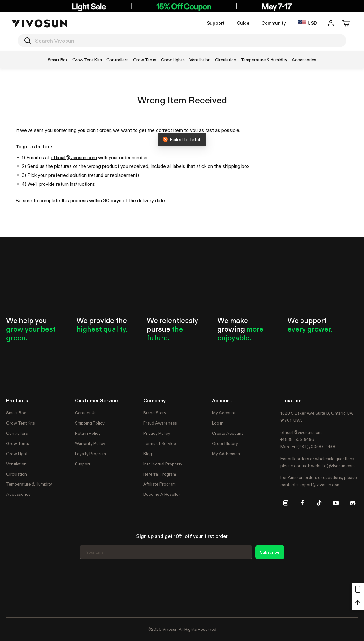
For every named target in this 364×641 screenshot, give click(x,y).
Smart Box (16, 413)
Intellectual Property (163, 464)
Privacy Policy (157, 433)
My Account (224, 413)
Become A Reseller (162, 494)
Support (216, 23)
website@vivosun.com (333, 466)
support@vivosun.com (319, 485)
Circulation (17, 474)
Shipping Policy (90, 423)
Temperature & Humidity (29, 484)
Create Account (227, 433)
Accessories (18, 494)
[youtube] (336, 503)
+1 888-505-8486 (297, 439)
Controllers (17, 433)
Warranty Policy (90, 443)
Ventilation (16, 464)
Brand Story (155, 413)
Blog (148, 454)
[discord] (353, 503)
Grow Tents (18, 443)
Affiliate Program (160, 484)
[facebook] (302, 503)
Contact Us (86, 413)
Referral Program (160, 474)
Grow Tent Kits (21, 423)
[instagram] (286, 503)
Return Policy (88, 433)
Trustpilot (15, 587)
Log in (218, 423)
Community (274, 23)
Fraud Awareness (160, 423)
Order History (225, 443)
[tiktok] (319, 503)
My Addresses (226, 454)
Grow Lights (18, 454)
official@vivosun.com (74, 157)
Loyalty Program (90, 454)
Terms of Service (160, 443)
